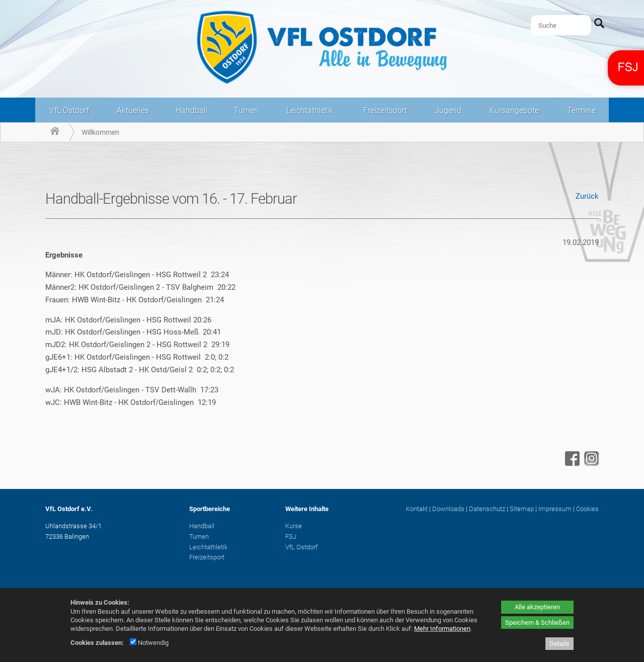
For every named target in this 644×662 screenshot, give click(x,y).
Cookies (587, 509)
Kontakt (417, 509)
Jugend (448, 110)
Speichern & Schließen (537, 623)
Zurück (587, 196)
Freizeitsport (385, 110)
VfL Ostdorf (69, 110)
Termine (581, 110)
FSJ (291, 536)
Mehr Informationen (442, 629)
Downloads (448, 509)
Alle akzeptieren (537, 607)
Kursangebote (514, 110)
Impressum (555, 509)
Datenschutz (487, 509)
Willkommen (100, 132)
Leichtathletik (310, 110)
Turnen (246, 110)
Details (559, 644)
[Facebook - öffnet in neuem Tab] (571, 463)
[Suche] (561, 25)
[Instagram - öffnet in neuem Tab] (590, 463)
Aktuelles (133, 110)
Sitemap (522, 509)
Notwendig (149, 643)
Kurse (294, 526)
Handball (192, 110)
